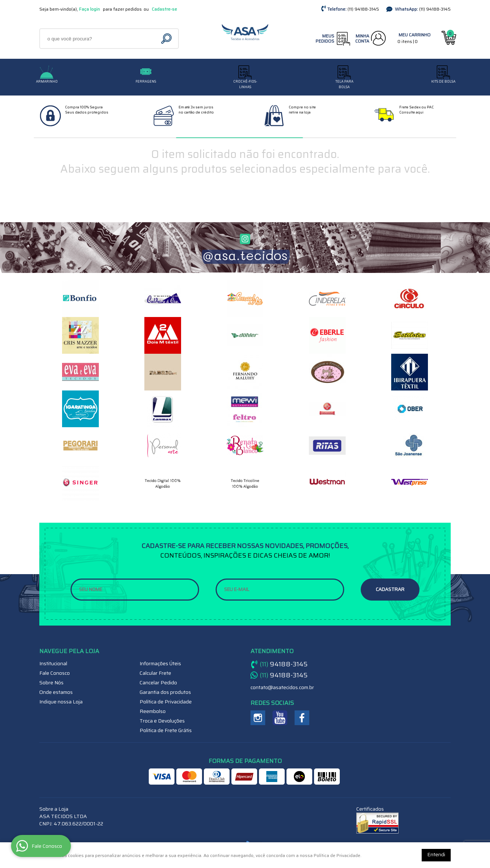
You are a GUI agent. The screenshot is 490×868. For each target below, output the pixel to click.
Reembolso (153, 711)
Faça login (89, 9)
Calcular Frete (155, 673)
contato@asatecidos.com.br (282, 687)
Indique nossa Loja (61, 702)
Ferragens (146, 82)
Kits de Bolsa (443, 82)
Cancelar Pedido (158, 682)
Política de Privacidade (166, 702)
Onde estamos (56, 692)
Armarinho (47, 82)
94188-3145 (363, 9)
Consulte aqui (411, 112)
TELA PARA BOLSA (344, 84)
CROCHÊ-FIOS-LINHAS (245, 84)
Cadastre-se (164, 9)
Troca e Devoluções (162, 721)
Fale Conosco (55, 673)
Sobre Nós (51, 682)
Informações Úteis (160, 663)
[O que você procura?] (167, 39)
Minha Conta (362, 38)
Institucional (53, 663)
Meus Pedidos (325, 38)
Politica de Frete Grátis (166, 730)
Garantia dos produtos (165, 692)
